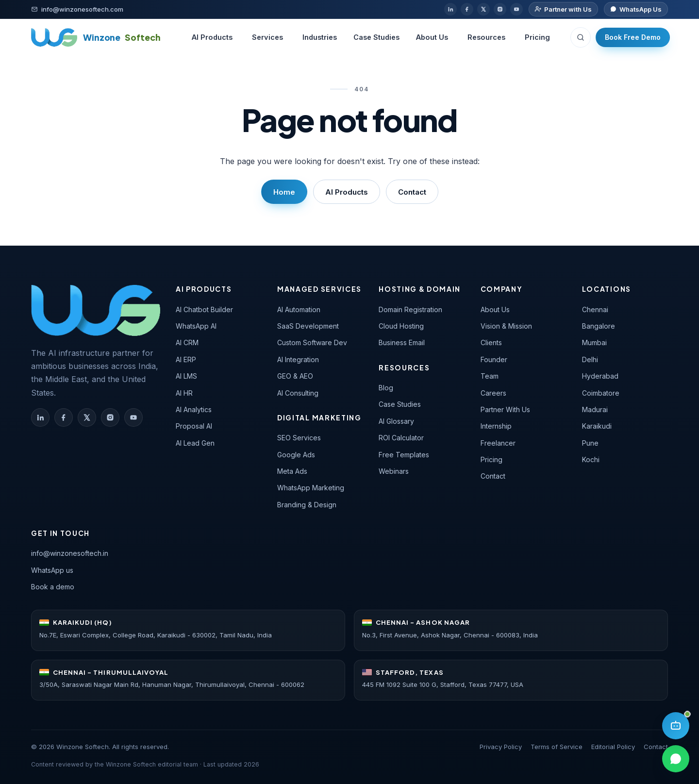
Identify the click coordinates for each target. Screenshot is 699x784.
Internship (496, 426)
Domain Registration (410, 309)
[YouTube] (516, 9)
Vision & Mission (506, 326)
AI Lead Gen (195, 443)
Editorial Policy (613, 747)
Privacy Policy (501, 747)
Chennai (595, 309)
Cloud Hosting (401, 326)
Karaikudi (597, 426)
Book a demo (53, 587)
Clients (491, 342)
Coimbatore (601, 393)
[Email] (77, 9)
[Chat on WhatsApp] (636, 9)
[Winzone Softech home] (96, 37)
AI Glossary (396, 421)
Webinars (394, 471)
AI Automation (299, 309)
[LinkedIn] (450, 9)
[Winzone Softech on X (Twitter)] (87, 417)
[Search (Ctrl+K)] (581, 37)
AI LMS (186, 376)
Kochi (591, 459)
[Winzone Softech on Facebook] (64, 417)
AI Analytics (194, 409)
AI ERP (186, 359)
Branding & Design (307, 505)
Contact (412, 192)
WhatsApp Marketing (311, 488)
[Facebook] (467, 9)
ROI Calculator (401, 438)
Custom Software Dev (312, 342)
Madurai (595, 409)
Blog (386, 388)
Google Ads (296, 455)
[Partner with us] (563, 9)
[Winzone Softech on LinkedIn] (40, 417)
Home (284, 192)
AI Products (212, 37)
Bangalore (599, 326)
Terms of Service (557, 747)
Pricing (537, 37)
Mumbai (594, 342)
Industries (320, 37)
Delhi (590, 359)
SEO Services (299, 438)
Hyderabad (600, 376)
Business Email (402, 342)
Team (490, 376)
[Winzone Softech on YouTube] (133, 417)
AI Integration (298, 359)
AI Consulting (298, 393)
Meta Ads (292, 471)
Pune (590, 443)
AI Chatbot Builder (204, 309)
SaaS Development (308, 326)
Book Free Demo (633, 37)
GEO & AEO (295, 376)
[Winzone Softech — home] (96, 310)
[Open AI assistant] (676, 726)
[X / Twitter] (483, 9)
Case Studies (376, 37)
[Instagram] (500, 9)
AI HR (184, 393)
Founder (494, 359)
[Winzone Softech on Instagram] (110, 417)
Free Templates (404, 455)
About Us (432, 37)
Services (267, 37)
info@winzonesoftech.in (70, 553)
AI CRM (187, 342)
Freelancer (498, 443)
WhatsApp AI (196, 326)
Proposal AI (194, 426)
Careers (493, 393)
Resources (486, 37)
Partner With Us (505, 409)
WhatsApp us (52, 570)
